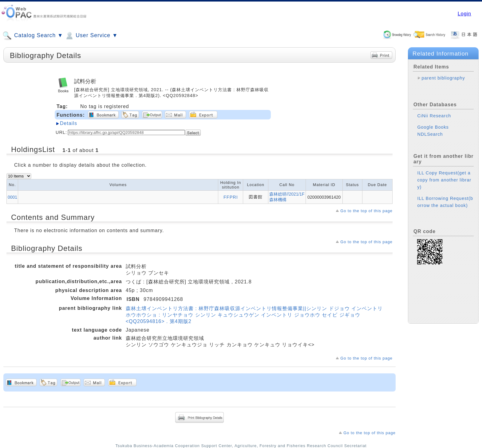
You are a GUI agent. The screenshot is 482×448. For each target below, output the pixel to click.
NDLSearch (430, 129)
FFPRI (231, 197)
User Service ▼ (91, 36)
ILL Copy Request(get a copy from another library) (444, 175)
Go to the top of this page (366, 211)
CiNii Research (434, 111)
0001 (12, 197)
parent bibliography (443, 78)
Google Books (433, 122)
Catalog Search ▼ (33, 36)
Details (69, 123)
